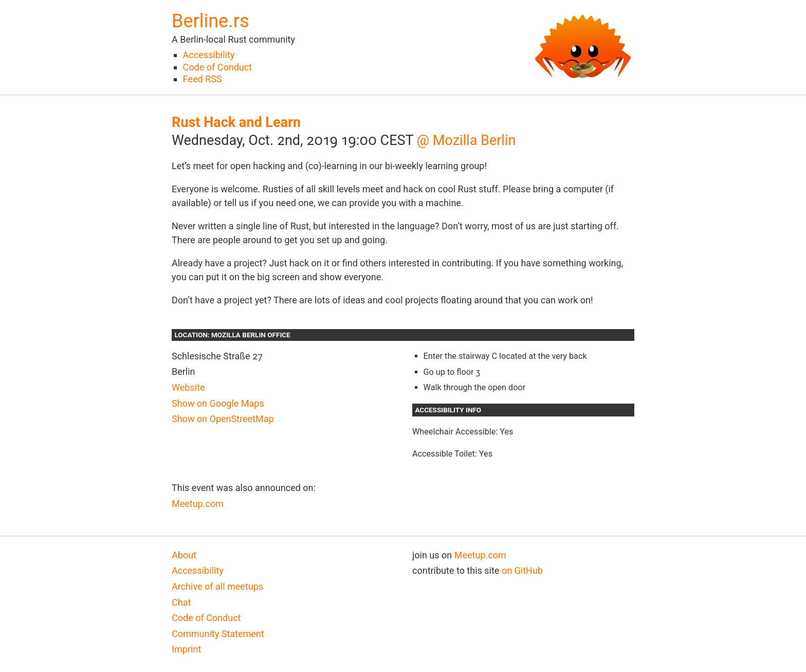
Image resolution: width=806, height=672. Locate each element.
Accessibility (209, 55)
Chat (181, 602)
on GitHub (522, 570)
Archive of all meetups (217, 586)
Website (188, 387)
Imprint (186, 649)
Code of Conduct (217, 67)
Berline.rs (210, 21)
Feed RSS (203, 79)
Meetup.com (198, 504)
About (184, 555)
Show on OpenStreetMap (223, 419)
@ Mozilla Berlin (466, 140)
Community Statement (218, 634)
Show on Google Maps (218, 403)
